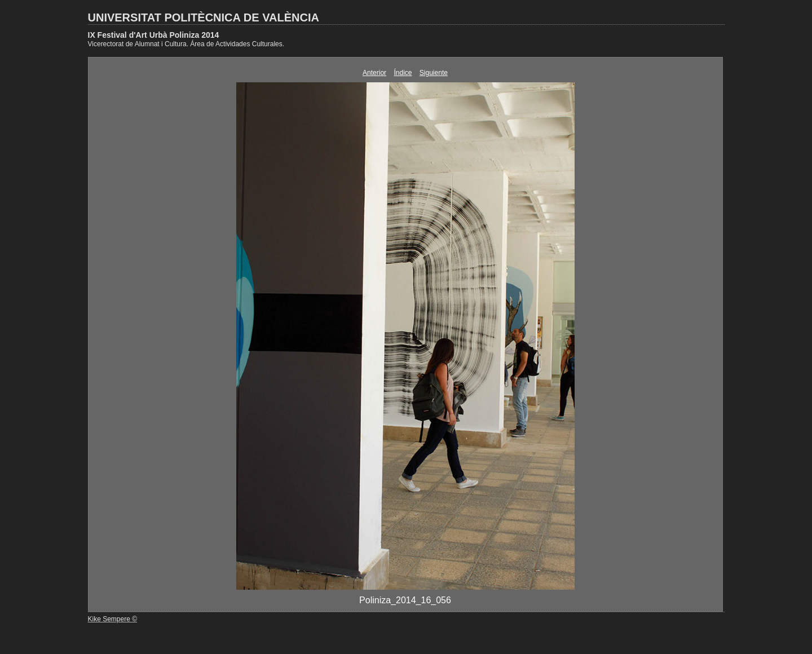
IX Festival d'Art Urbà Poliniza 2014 (154, 35)
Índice (403, 73)
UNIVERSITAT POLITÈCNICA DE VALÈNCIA (204, 17)
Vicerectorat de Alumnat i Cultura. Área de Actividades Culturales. (186, 44)
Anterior (374, 73)
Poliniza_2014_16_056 (405, 600)
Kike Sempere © (113, 619)
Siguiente (434, 73)
